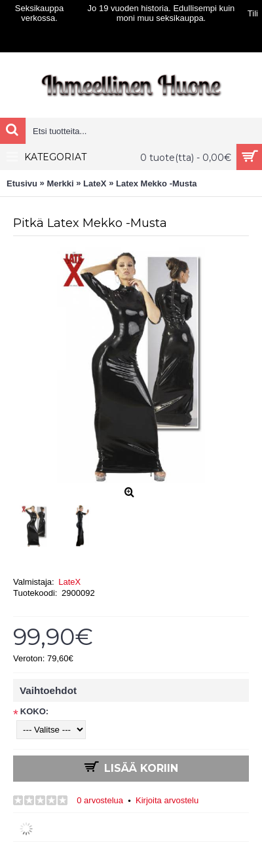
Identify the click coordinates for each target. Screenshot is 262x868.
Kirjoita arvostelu (167, 800)
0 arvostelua (100, 800)
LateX (69, 582)
